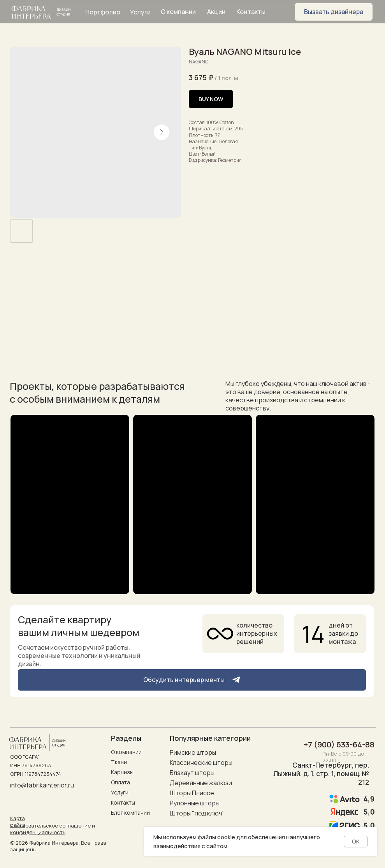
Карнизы (122, 772)
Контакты (123, 802)
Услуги (120, 792)
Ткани (119, 762)
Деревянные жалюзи (201, 783)
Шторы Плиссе (192, 793)
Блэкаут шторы (192, 773)
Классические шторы (201, 763)
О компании (126, 752)
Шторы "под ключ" (197, 813)
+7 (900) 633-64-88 (339, 744)
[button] (334, 12)
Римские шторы (193, 752)
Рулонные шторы (195, 803)
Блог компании (130, 813)
